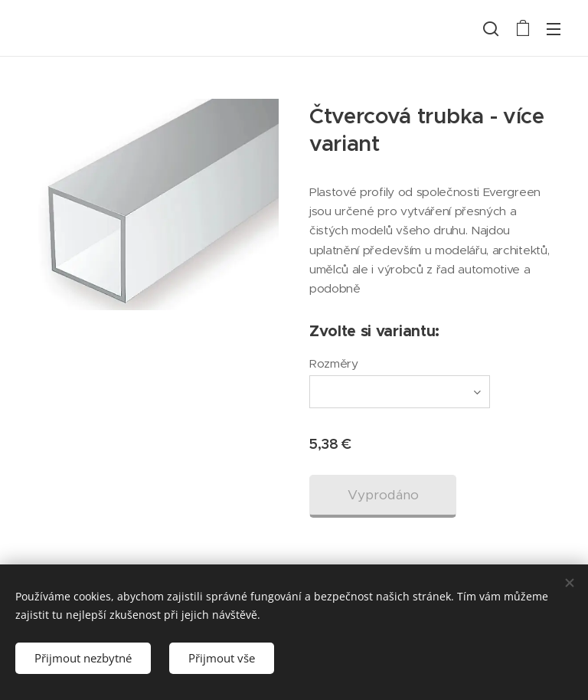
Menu (554, 29)
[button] (491, 28)
